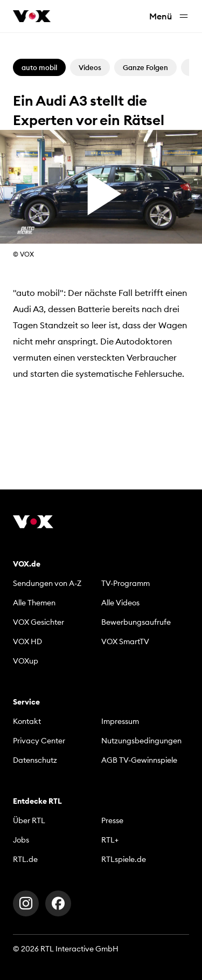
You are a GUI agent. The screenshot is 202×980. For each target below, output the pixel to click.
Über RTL (29, 820)
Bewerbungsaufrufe (136, 622)
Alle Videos (120, 603)
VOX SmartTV (125, 641)
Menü (169, 16)
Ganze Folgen (145, 67)
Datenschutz (35, 760)
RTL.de (25, 859)
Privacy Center (39, 741)
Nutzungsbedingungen (141, 741)
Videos (90, 67)
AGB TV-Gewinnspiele (139, 760)
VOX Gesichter (39, 622)
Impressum (120, 721)
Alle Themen (34, 603)
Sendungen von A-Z (47, 583)
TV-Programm (126, 583)
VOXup (26, 661)
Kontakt (27, 721)
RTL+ (110, 840)
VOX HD (27, 641)
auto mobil (39, 67)
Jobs (21, 840)
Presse (112, 820)
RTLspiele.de (124, 859)
